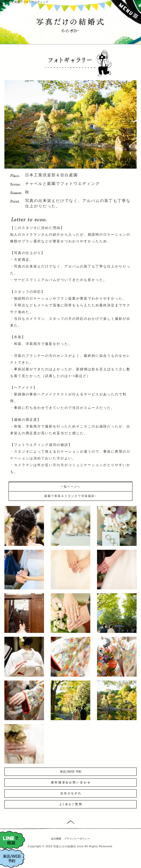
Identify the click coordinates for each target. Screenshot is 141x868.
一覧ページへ (71, 487)
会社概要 (56, 839)
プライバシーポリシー (77, 839)
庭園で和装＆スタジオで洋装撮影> (70, 496)
